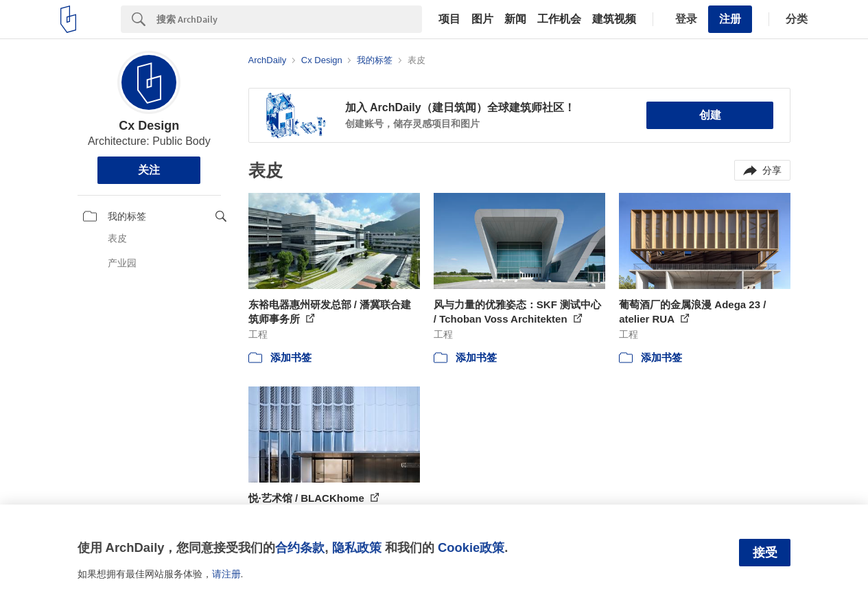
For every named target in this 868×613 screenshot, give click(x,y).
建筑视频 (614, 19)
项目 (449, 19)
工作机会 (559, 19)
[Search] (289, 19)
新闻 (515, 19)
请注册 (226, 574)
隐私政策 (357, 547)
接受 (765, 553)
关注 (149, 170)
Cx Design (149, 126)
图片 (482, 19)
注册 (730, 19)
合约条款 (300, 547)
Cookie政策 (471, 547)
